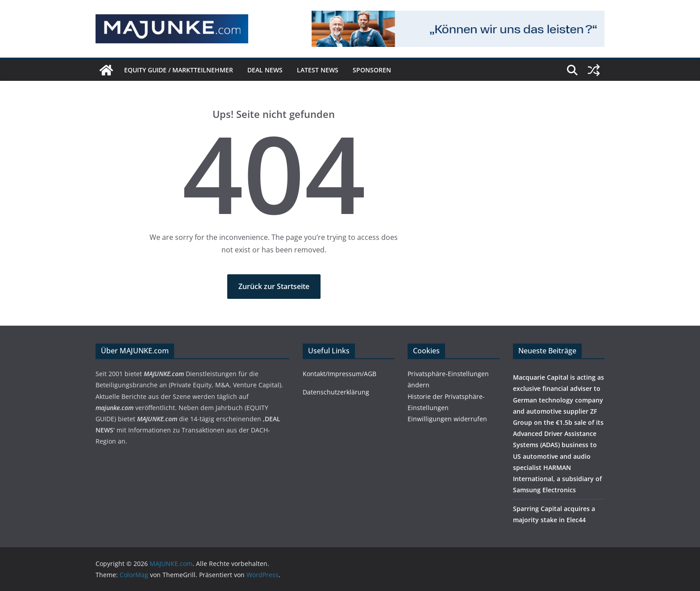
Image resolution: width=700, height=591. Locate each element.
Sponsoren (372, 70)
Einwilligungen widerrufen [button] (447, 419)
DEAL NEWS (265, 70)
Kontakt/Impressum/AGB (340, 374)
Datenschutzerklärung (336, 392)
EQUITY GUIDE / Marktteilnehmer (179, 70)
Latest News (318, 70)
